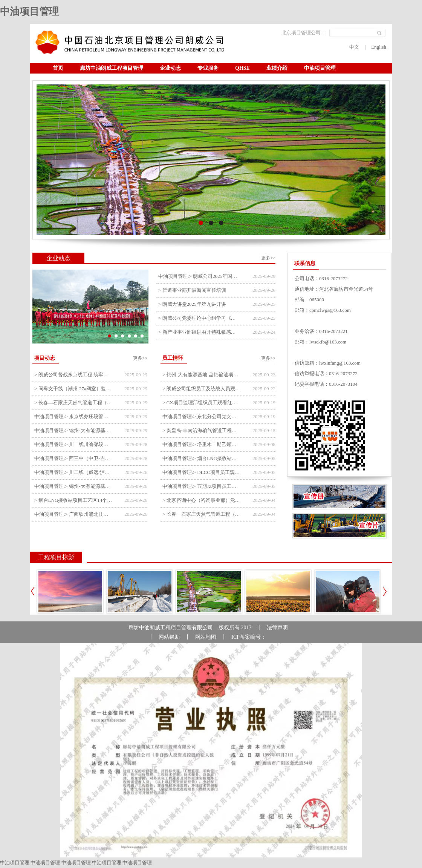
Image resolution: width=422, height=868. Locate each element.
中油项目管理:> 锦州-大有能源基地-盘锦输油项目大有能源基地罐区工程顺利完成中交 (74, 486)
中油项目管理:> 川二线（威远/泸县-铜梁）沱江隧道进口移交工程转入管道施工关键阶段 (74, 472)
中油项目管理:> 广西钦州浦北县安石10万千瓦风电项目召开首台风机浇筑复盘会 (74, 514)
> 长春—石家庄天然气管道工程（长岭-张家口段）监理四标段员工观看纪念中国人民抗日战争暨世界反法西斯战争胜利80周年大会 (202, 514)
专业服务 (208, 68)
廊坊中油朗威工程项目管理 (112, 68)
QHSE (242, 68)
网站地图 (206, 637)
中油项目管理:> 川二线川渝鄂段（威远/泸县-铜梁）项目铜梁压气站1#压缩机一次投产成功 (74, 444)
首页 (58, 68)
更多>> (268, 258)
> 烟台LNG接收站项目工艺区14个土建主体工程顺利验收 (74, 500)
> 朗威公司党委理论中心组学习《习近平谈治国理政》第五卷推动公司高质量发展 (199, 318)
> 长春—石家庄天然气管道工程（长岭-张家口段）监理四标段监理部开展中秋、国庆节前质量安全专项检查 (74, 403)
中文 (354, 47)
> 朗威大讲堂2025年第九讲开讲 (192, 304)
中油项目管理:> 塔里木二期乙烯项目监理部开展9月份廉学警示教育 (202, 444)
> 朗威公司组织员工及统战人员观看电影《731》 (202, 389)
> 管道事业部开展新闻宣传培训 (192, 290)
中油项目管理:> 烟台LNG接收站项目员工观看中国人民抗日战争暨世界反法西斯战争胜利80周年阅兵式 (202, 458)
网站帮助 (169, 637)
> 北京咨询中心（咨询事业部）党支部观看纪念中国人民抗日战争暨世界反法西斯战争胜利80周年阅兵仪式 (202, 500)
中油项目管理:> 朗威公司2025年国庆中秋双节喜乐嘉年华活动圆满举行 (199, 276)
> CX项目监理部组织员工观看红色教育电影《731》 (202, 403)
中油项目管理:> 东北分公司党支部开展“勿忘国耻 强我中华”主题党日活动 (202, 416)
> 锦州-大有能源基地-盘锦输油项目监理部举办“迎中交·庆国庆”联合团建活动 (202, 375)
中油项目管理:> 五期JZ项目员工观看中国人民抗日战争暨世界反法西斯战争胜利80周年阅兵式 (202, 486)
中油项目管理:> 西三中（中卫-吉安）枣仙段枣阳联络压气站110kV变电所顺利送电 (74, 458)
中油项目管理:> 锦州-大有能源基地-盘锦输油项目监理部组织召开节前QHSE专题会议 (74, 430)
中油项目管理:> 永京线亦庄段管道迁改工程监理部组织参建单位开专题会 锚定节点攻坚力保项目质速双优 (74, 416)
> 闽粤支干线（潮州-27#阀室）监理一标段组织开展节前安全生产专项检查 (74, 389)
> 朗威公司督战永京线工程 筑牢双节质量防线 (74, 375)
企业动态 (170, 68)
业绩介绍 (277, 68)
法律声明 (277, 628)
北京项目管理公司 (301, 33)
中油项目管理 (29, 12)
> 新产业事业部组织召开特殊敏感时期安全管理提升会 (199, 332)
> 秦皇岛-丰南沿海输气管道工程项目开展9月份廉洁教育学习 (202, 430)
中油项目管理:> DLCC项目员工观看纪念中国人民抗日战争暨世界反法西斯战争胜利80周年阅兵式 (202, 472)
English (379, 47)
